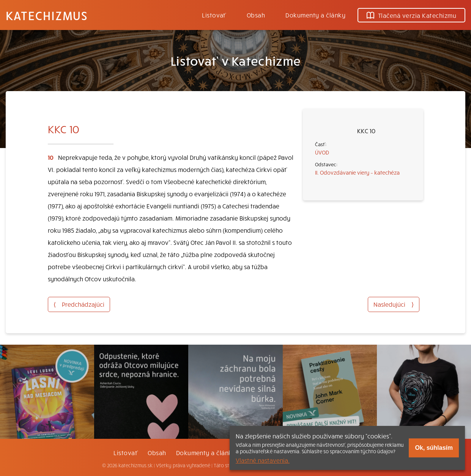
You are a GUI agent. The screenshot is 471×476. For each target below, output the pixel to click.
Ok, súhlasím (434, 448)
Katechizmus (47, 15)
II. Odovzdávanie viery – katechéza (357, 172)
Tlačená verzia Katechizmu (411, 15)
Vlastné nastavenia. (263, 460)
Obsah (256, 15)
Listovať (214, 15)
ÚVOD (322, 152)
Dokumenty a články (315, 15)
